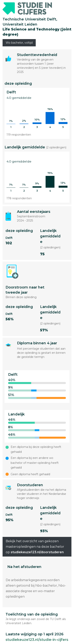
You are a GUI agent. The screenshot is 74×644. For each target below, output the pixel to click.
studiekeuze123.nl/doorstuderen (37, 552)
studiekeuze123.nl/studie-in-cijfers (37, 640)
